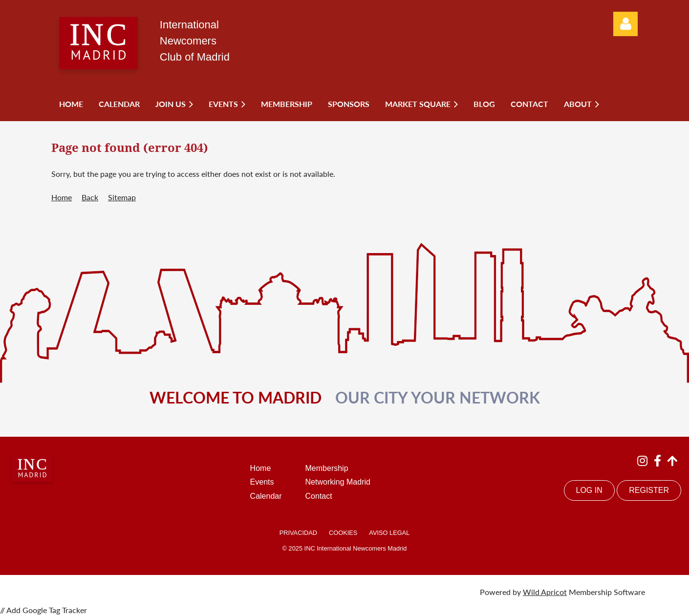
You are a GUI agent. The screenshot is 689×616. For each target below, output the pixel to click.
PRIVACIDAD (298, 533)
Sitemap (122, 197)
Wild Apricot (545, 592)
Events (262, 482)
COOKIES (343, 533)
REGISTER (649, 490)
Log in (625, 24)
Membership (327, 468)
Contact (319, 496)
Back (90, 197)
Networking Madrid (338, 482)
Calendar (266, 496)
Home (62, 197)
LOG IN (589, 490)
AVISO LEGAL (389, 533)
